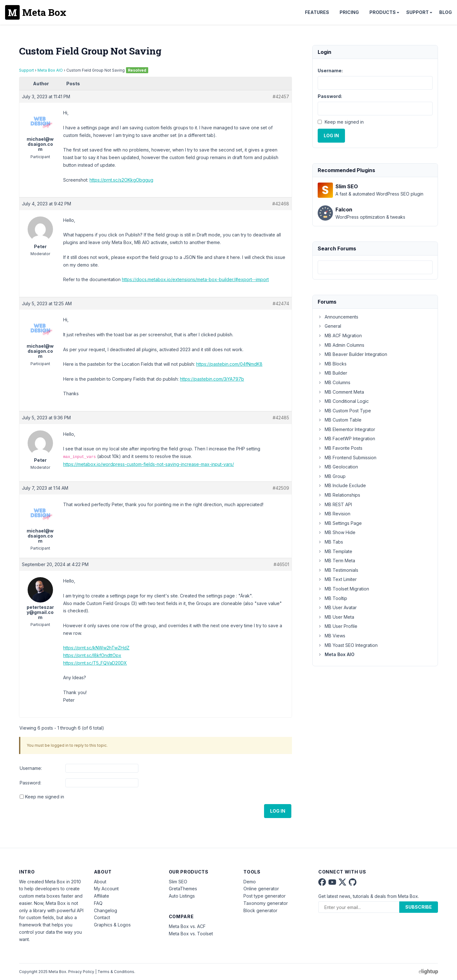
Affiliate (102, 896)
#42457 (281, 97)
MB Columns (334, 382)
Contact (102, 917)
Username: (31, 768)
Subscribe (419, 907)
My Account (106, 889)
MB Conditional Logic (343, 401)
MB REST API (335, 504)
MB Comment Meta (341, 392)
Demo (250, 882)
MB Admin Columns (341, 345)
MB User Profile (338, 626)
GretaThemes (183, 889)
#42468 (281, 204)
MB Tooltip (332, 598)
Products (383, 12)
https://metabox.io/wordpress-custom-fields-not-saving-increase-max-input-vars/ (149, 464)
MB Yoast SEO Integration (348, 645)
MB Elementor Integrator (346, 429)
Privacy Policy (81, 972)
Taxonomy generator (266, 903)
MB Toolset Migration (343, 589)
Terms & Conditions (116, 972)
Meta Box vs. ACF (187, 926)
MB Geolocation (338, 467)
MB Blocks (332, 364)
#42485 (281, 418)
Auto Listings (182, 896)
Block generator (260, 910)
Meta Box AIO (50, 70)
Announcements (338, 317)
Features (317, 12)
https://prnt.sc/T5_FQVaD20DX (95, 663)
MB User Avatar (337, 607)
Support (417, 12)
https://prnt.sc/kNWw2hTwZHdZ (96, 648)
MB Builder (332, 373)
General (329, 326)
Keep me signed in (45, 797)
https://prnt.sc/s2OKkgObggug (121, 180)
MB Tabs (330, 542)
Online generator (261, 889)
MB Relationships (339, 495)
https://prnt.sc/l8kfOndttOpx (92, 655)
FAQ (98, 903)
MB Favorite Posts (340, 448)
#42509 (281, 488)
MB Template (335, 551)
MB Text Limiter (337, 579)
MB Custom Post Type (344, 411)
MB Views (331, 636)
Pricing (349, 12)
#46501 (281, 564)
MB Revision (334, 514)
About (100, 882)
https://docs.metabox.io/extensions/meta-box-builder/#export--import (195, 279)
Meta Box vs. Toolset (191, 934)
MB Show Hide (337, 532)
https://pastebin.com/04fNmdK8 (229, 364)
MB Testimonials (338, 570)
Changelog (106, 910)
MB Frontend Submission (347, 458)
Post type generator (265, 896)
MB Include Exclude (342, 485)
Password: (30, 783)
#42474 (281, 303)
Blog (446, 12)
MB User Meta (336, 617)
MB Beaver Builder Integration (352, 354)
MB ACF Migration (340, 335)
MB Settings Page (340, 523)
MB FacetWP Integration (346, 438)
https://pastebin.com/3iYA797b (212, 379)
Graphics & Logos (112, 925)
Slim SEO (178, 882)
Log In (278, 811)
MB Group (332, 476)
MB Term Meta (336, 561)
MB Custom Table (340, 420)
